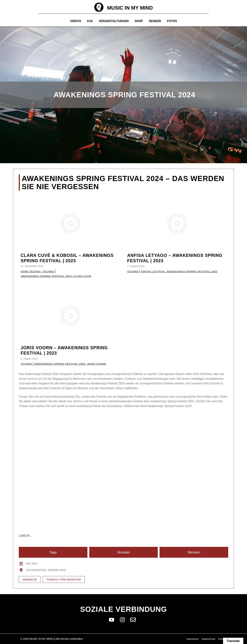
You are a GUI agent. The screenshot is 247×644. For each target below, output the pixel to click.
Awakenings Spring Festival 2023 (47, 276)
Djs (90, 21)
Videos (75, 21)
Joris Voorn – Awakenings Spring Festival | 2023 (69, 350)
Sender (155, 21)
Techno (49, 271)
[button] (70, 224)
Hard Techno (31, 271)
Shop (139, 21)
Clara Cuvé (85, 276)
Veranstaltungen (114, 21)
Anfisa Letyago (154, 271)
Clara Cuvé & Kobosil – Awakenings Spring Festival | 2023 (69, 258)
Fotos (172, 21)
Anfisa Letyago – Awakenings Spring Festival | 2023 (169, 258)
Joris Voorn (100, 364)
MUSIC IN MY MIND (130, 8)
